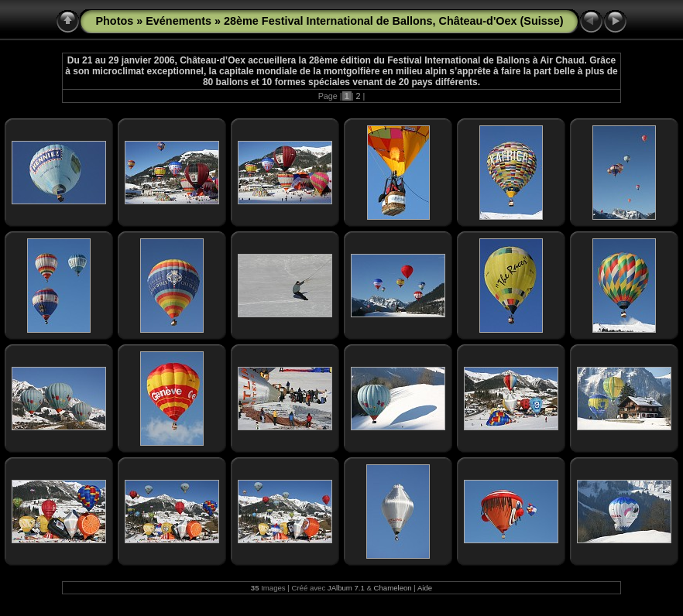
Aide (425, 588)
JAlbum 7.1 (346, 588)
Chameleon (393, 588)
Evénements (178, 21)
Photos (114, 21)
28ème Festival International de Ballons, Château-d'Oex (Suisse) (393, 21)
